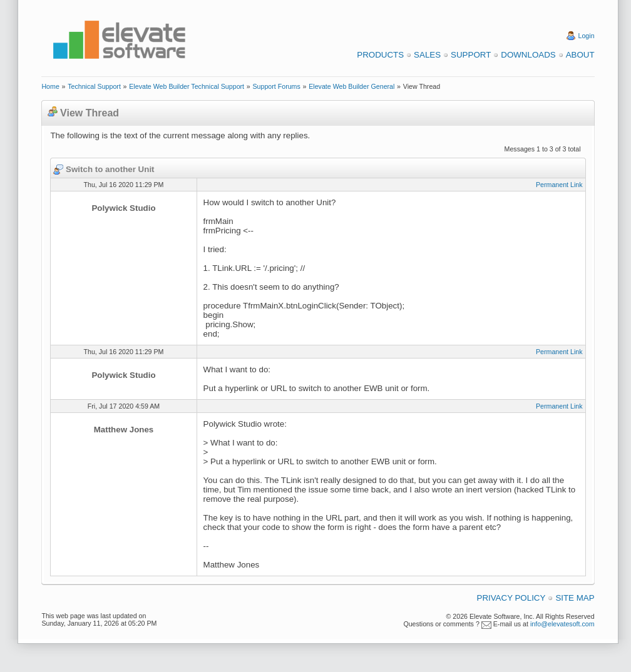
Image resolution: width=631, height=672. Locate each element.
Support (471, 55)
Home (50, 86)
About (580, 55)
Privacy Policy (511, 598)
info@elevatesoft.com (562, 624)
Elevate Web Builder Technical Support (187, 86)
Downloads (528, 55)
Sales (427, 55)
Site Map (575, 598)
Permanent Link (559, 185)
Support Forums (276, 86)
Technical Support (94, 86)
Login (587, 36)
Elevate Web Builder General (351, 86)
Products (380, 55)
